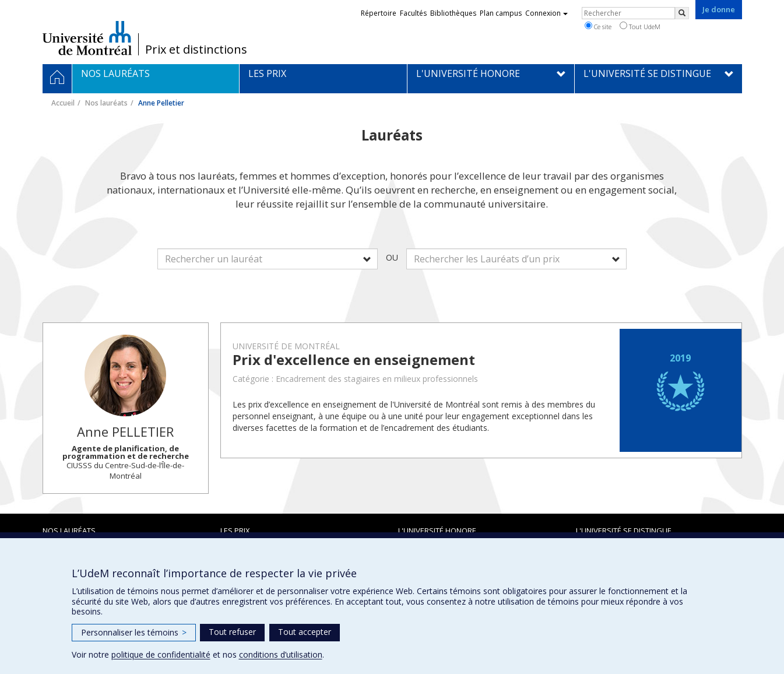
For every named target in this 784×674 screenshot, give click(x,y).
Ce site (598, 26)
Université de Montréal (87, 38)
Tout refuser (232, 632)
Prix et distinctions (196, 50)
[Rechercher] (682, 13)
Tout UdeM (640, 26)
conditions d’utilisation (281, 654)
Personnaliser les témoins (134, 632)
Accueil (63, 103)
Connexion (546, 13)
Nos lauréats (106, 103)
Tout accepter (305, 632)
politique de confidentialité (161, 654)
